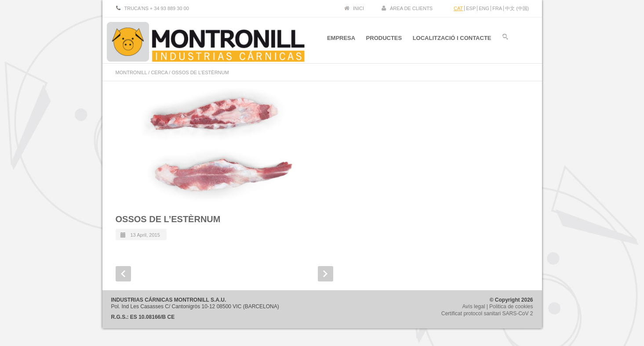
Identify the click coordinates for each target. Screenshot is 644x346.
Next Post (326, 274)
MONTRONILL (131, 72)
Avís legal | (476, 306)
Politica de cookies (511, 306)
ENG (484, 8)
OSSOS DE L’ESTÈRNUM (168, 219)
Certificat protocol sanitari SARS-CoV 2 (487, 314)
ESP (471, 8)
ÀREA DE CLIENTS (411, 8)
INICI (358, 8)
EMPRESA (341, 39)
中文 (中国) (517, 8)
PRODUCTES (384, 39)
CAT (458, 8)
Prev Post (123, 274)
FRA (497, 8)
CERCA (159, 72)
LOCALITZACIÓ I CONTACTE (452, 39)
